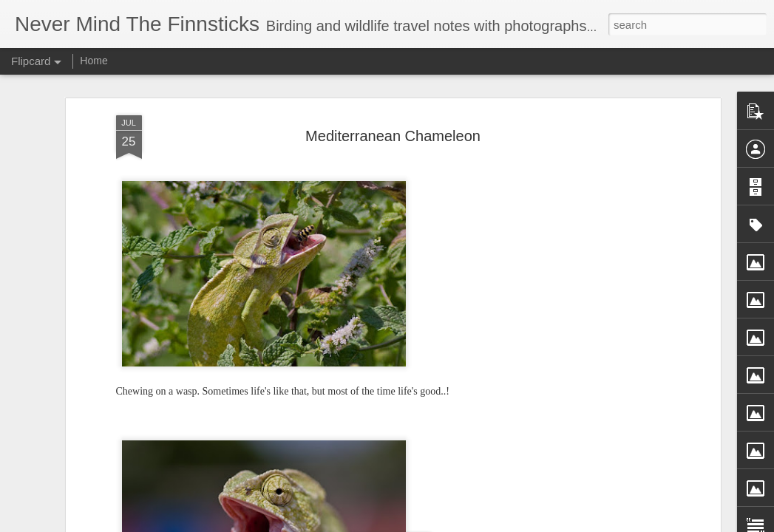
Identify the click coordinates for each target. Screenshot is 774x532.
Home (94, 61)
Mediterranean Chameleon (393, 136)
